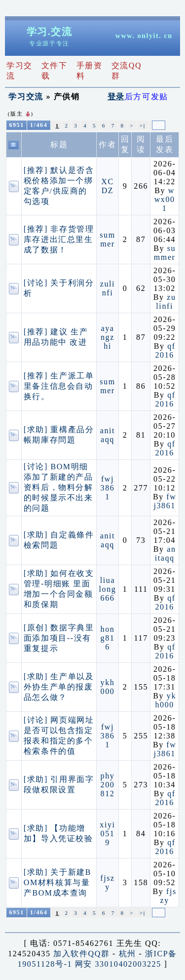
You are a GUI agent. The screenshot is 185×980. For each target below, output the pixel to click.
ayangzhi (108, 337)
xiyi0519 (107, 834)
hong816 (108, 638)
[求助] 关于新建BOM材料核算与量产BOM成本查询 (57, 882)
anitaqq (108, 435)
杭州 (128, 954)
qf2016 (165, 350)
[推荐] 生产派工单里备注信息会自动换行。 (59, 386)
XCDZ (107, 186)
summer (107, 239)
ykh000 (108, 687)
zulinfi (108, 288)
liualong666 (108, 589)
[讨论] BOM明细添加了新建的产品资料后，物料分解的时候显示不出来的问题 (58, 487)
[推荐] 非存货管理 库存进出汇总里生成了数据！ (59, 239)
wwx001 (165, 199)
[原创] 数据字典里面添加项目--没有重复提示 (59, 638)
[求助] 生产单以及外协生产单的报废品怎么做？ (59, 687)
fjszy (108, 882)
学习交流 (26, 97)
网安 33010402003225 (118, 964)
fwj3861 (108, 488)
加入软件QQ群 (81, 954)
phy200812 (108, 785)
